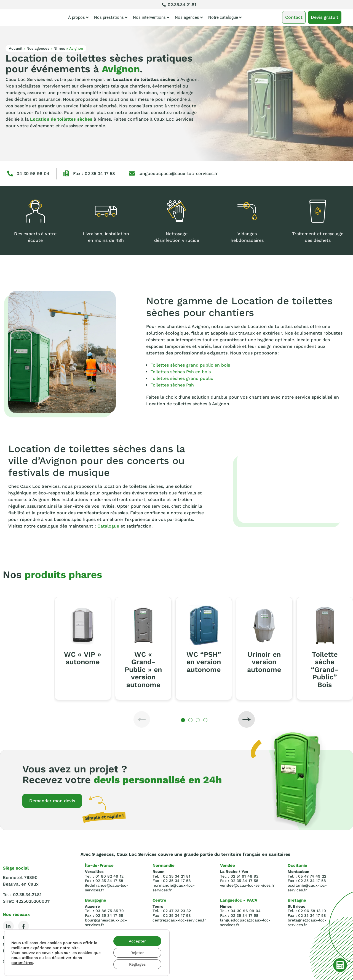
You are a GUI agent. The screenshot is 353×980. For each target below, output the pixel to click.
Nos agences (189, 18)
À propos (78, 18)
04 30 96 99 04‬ (33, 174)
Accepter (137, 941)
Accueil (16, 48)
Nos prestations (111, 18)
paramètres (22, 963)
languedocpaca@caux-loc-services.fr (178, 174)
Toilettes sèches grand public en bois (190, 365)
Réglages (137, 964)
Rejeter (137, 953)
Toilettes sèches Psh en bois (181, 372)
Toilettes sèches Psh (172, 385)
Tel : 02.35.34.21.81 (22, 895)
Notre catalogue (225, 18)
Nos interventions (151, 18)
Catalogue (108, 526)
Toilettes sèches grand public (182, 378)
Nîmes (59, 48)
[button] (142, 719)
